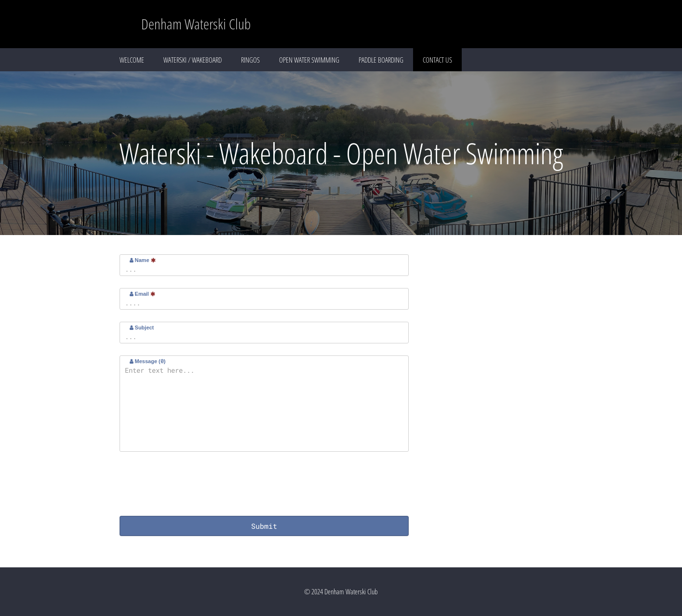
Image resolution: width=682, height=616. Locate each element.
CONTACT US (437, 60)
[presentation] (193, 485)
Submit (264, 526)
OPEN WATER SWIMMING (309, 60)
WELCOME (132, 60)
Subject (142, 328)
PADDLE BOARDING (381, 60)
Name (143, 260)
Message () (148, 361)
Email (142, 294)
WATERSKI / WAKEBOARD (193, 60)
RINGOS (250, 60)
